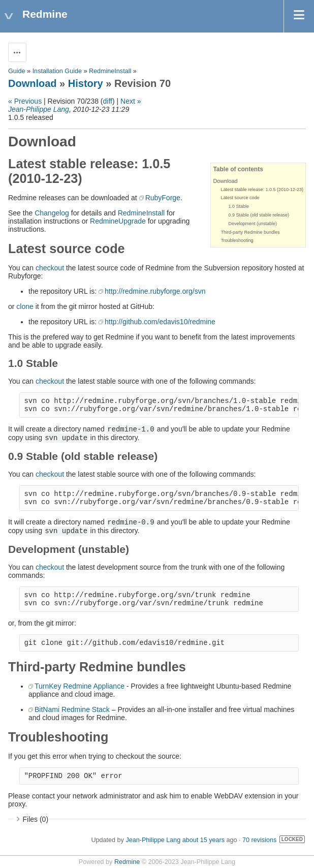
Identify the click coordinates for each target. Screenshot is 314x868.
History (86, 83)
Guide (17, 71)
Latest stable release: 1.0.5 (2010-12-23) (262, 190)
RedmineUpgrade (118, 221)
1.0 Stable (239, 206)
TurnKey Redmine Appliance (80, 686)
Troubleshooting (237, 240)
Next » (131, 101)
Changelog (52, 213)
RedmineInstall (110, 71)
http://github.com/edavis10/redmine (160, 322)
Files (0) (36, 819)
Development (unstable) (253, 224)
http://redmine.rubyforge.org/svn (155, 291)
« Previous (25, 101)
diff (108, 101)
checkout (50, 268)
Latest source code (240, 198)
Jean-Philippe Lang (39, 109)
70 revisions (259, 840)
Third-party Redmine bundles (250, 232)
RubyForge (163, 198)
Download (33, 83)
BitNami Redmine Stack (72, 709)
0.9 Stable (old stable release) (259, 215)
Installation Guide (57, 71)
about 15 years (203, 840)
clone (25, 306)
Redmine (127, 862)
